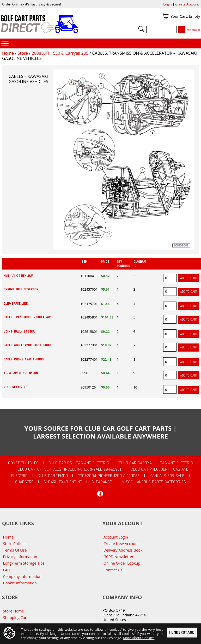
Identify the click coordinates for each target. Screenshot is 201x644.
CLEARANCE (102, 482)
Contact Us (113, 570)
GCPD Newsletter (118, 557)
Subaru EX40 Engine (63, 482)
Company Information (22, 576)
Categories (5, 43)
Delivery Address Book (123, 550)
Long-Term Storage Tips (24, 563)
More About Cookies (139, 638)
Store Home (14, 611)
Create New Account (121, 544)
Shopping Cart (16, 618)
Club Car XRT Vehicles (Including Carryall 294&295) (69, 469)
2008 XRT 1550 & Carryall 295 (60, 53)
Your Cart (166, 16)
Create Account (187, 4)
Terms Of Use (15, 550)
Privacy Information (20, 557)
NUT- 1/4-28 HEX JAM (18, 276)
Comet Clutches (23, 463)
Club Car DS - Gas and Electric (79, 463)
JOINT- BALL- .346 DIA (19, 332)
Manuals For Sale (167, 476)
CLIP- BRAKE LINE (16, 304)
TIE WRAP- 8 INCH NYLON (21, 373)
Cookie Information (20, 583)
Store (23, 53)
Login (167, 4)
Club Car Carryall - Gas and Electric (156, 463)
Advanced (193, 30)
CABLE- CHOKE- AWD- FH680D (24, 359)
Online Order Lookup (122, 563)
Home (8, 53)
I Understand (182, 632)
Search (141, 29)
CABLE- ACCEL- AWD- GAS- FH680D (27, 345)
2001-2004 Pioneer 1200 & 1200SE (109, 476)
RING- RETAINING (16, 387)
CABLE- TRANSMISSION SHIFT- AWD (28, 317)
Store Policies (15, 544)
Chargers (24, 482)
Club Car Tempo (53, 476)
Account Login (116, 537)
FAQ (7, 570)
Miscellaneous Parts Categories (154, 482)
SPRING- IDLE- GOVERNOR (21, 289)
